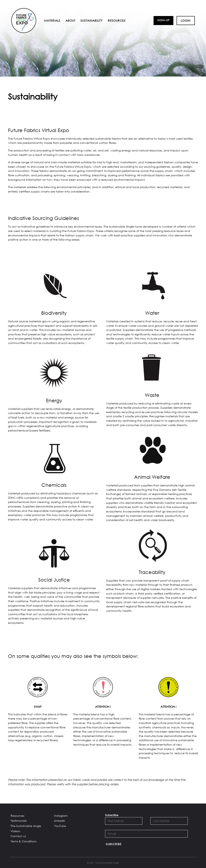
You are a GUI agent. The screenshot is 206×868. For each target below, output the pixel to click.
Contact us (18, 836)
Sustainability (91, 21)
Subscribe (114, 844)
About (70, 21)
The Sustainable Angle (26, 826)
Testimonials (19, 821)
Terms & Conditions (24, 841)
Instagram (61, 816)
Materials (52, 21)
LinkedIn (60, 821)
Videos (15, 831)
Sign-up (163, 20)
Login (186, 21)
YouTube (60, 826)
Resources (117, 21)
